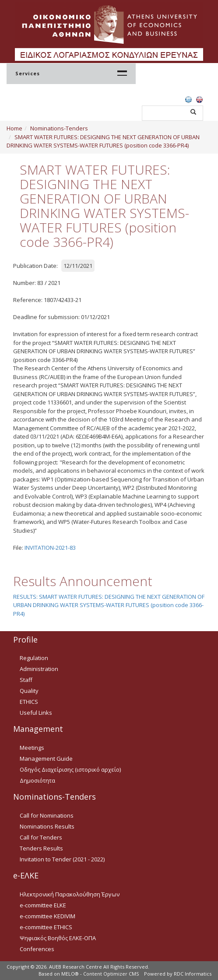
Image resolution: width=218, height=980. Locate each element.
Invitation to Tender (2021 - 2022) (62, 859)
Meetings (32, 748)
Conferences (37, 949)
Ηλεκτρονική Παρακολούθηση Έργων (70, 894)
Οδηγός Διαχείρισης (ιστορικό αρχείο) (70, 769)
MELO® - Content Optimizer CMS (100, 974)
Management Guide (46, 759)
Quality (29, 691)
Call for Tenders (41, 837)
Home (14, 128)
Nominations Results (47, 826)
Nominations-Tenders (59, 128)
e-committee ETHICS (46, 927)
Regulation (34, 658)
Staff (26, 680)
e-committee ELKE (43, 905)
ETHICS (29, 702)
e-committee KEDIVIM (47, 916)
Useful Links (36, 713)
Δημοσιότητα (37, 780)
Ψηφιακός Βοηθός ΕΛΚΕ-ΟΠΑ (58, 938)
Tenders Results (41, 848)
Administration (39, 669)
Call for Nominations (47, 815)
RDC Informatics (193, 974)
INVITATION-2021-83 (50, 548)
